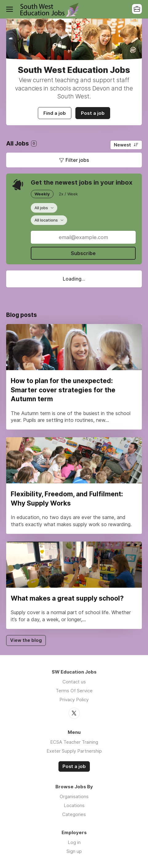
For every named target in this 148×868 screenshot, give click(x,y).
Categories (74, 814)
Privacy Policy (74, 700)
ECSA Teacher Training (74, 742)
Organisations (74, 796)
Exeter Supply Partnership (74, 751)
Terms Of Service (74, 691)
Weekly (42, 194)
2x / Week (68, 194)
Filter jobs (77, 160)
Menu (11, 9)
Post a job (93, 113)
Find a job (55, 113)
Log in (74, 842)
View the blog (26, 640)
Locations (74, 805)
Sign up (74, 851)
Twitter (74, 713)
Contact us (74, 682)
